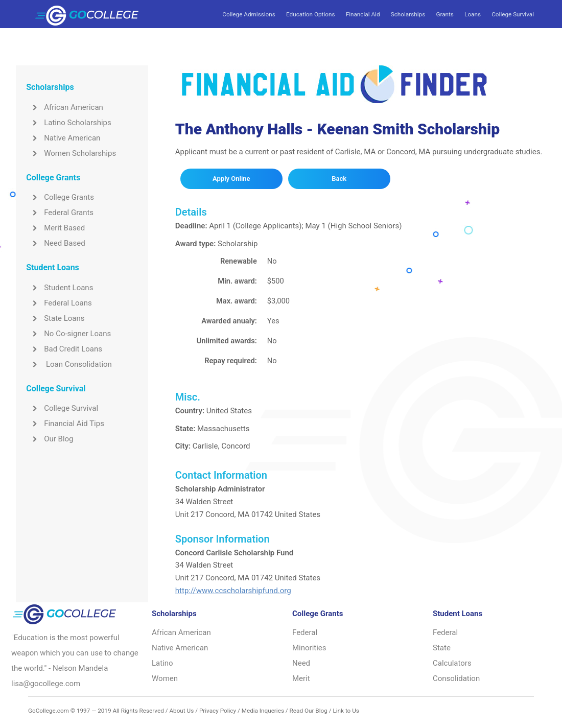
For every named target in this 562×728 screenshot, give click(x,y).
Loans (473, 14)
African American (65, 107)
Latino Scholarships (69, 123)
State (442, 648)
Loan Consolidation (69, 364)
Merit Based (55, 228)
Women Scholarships (71, 153)
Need (301, 663)
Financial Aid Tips (65, 424)
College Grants (60, 197)
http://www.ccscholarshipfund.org (233, 591)
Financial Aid (363, 14)
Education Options (310, 14)
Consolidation (456, 678)
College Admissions (249, 14)
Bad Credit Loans (64, 349)
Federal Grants (60, 213)
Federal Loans (59, 303)
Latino (162, 663)
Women (165, 678)
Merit (301, 678)
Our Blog (50, 439)
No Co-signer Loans (68, 334)
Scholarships (408, 14)
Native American (63, 138)
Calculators (452, 663)
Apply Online (231, 179)
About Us (181, 711)
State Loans (55, 318)
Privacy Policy (218, 711)
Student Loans (60, 288)
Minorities (309, 648)
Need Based (55, 243)
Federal (305, 632)
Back (339, 179)
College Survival (513, 14)
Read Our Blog (309, 711)
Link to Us (346, 711)
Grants (444, 14)
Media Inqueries (263, 711)
